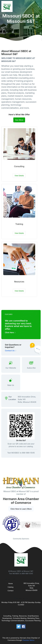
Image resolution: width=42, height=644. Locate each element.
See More (19, 120)
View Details (19, 176)
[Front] (7, 6)
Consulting (19, 166)
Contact (11, 591)
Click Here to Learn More (21, 509)
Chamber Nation (28, 640)
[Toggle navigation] (39, 6)
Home (10, 583)
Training (19, 224)
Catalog (10, 587)
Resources (19, 282)
